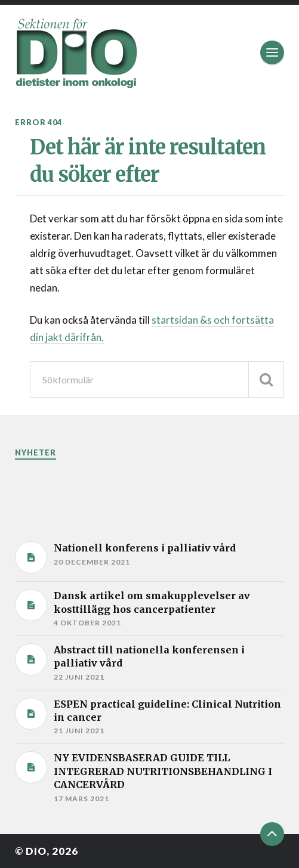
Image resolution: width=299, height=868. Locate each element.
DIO (36, 851)
